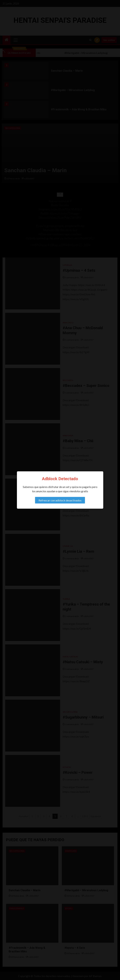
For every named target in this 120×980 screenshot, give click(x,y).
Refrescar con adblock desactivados (60, 500)
